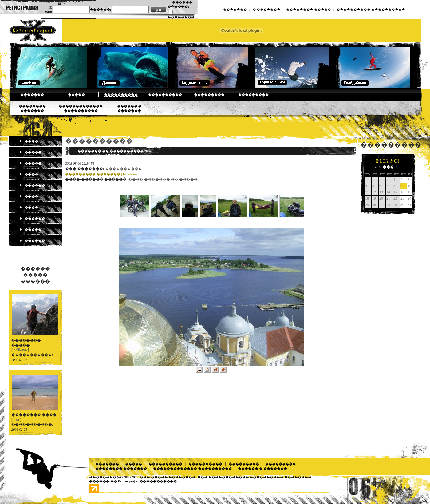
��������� (209, 95)
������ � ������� (262, 469)
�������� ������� (121, 469)
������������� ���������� (192, 469)
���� (29, 141)
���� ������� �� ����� (163, 179)
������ (32, 185)
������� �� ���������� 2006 (114, 151)
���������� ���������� (371, 10)
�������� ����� (309, 10)
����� (76, 95)
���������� (121, 95)
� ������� (267, 10)
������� (235, 10)
